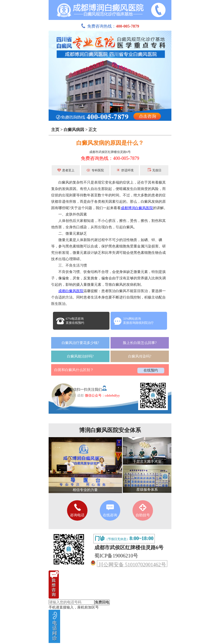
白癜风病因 (74, 130)
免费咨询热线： (110, 26)
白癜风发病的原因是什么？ (110, 143)
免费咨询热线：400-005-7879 (110, 158)
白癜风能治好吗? (80, 356)
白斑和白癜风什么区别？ (74, 370)
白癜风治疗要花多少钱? (80, 343)
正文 (93, 130)
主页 (55, 130)
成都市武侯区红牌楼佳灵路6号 (110, 152)
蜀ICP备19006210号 (116, 556)
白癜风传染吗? (140, 356)
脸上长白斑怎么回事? (140, 343)
